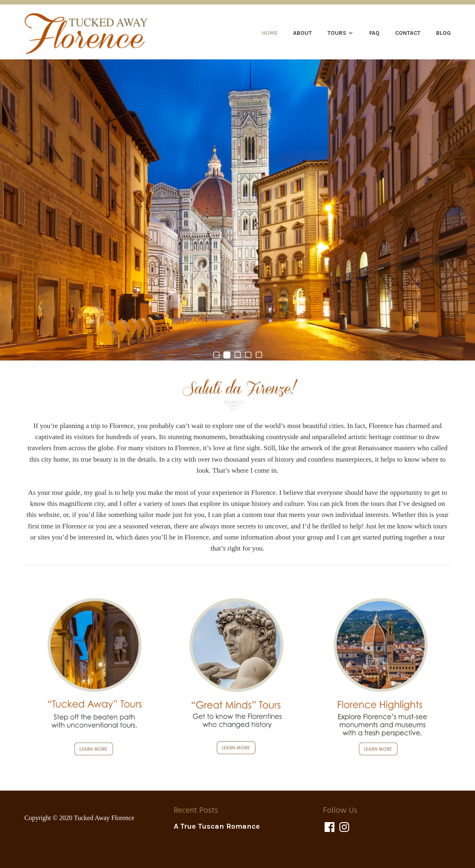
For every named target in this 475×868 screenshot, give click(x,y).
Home (270, 33)
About (302, 33)
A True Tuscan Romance (217, 826)
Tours (337, 33)
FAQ (374, 33)
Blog (443, 33)
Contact (408, 33)
